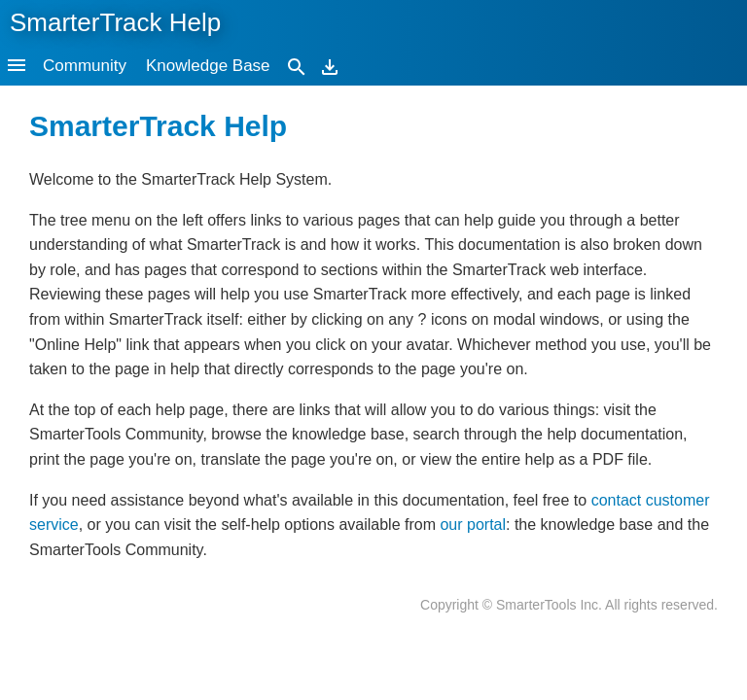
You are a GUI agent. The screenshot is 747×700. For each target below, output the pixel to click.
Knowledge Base (208, 66)
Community (85, 66)
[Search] (297, 66)
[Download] (330, 66)
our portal (473, 525)
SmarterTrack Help (115, 22)
